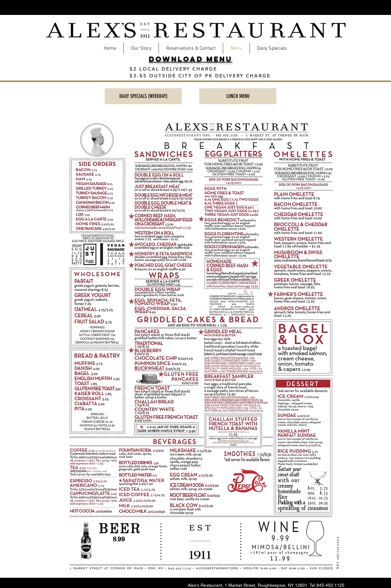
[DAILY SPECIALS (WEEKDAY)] (143, 96)
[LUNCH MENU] (238, 96)
